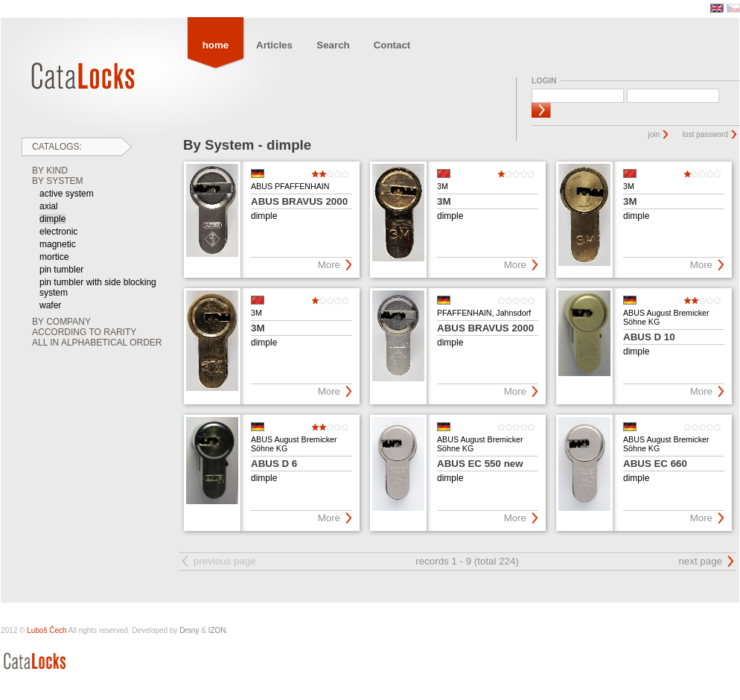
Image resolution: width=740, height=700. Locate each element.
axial (49, 206)
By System (57, 181)
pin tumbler (61, 270)
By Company (61, 322)
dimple (52, 219)
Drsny (189, 630)
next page (700, 561)
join (654, 134)
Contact (392, 45)
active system (67, 194)
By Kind (50, 171)
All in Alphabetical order (97, 343)
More (329, 265)
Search (333, 45)
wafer (50, 305)
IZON (217, 630)
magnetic (58, 244)
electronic (58, 232)
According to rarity (84, 332)
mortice (54, 257)
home (216, 45)
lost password (705, 134)
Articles (274, 45)
